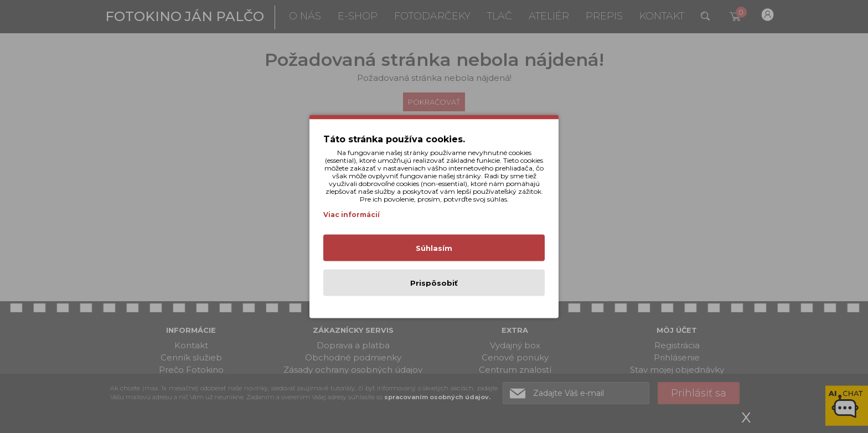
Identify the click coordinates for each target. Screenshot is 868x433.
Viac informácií (352, 215)
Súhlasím (434, 248)
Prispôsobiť (434, 283)
